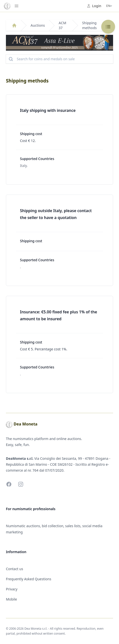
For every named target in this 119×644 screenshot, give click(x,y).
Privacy (12, 589)
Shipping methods (89, 25)
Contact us (15, 569)
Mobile (11, 599)
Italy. (24, 166)
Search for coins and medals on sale (41, 59)
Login (94, 6)
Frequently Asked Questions (29, 579)
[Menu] (17, 6)
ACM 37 (62, 25)
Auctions (38, 25)
